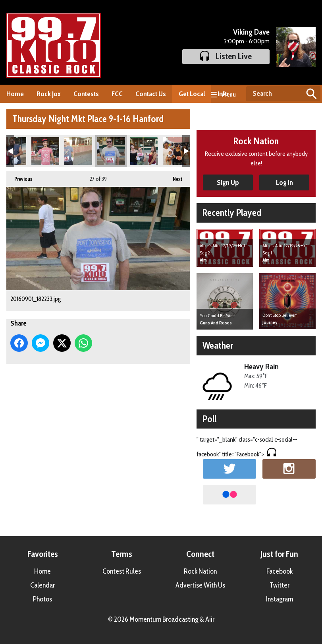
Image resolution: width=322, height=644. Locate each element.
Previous (19, 177)
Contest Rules (122, 571)
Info (223, 94)
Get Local (192, 94)
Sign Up (228, 182)
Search (311, 94)
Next (174, 177)
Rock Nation (200, 571)
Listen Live (226, 56)
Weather (218, 345)
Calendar (42, 585)
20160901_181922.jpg (78, 151)
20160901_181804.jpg (45, 151)
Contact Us (151, 94)
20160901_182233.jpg (111, 151)
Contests (86, 94)
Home (15, 94)
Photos (42, 599)
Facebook (280, 571)
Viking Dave (251, 32)
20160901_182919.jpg (144, 151)
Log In (284, 182)
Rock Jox (49, 94)
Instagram (280, 599)
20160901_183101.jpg (177, 151)
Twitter (280, 585)
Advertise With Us (200, 585)
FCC (117, 94)
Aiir (210, 619)
